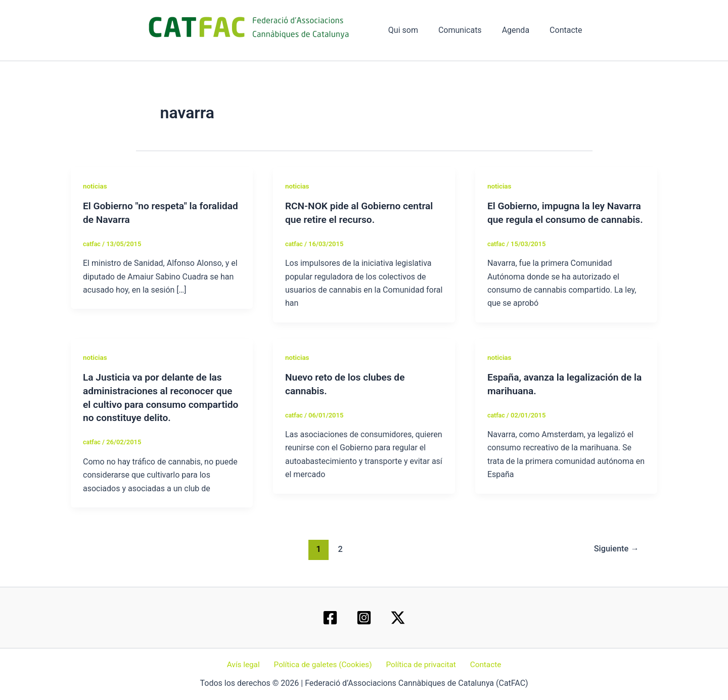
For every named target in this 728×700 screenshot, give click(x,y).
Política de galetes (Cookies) (324, 665)
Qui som (417, 30)
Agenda (522, 30)
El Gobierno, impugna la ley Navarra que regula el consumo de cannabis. (565, 219)
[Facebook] (330, 618)
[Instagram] (364, 618)
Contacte (568, 30)
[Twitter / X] (398, 618)
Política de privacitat (420, 665)
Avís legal (248, 665)
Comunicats (470, 30)
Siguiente (615, 559)
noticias (96, 186)
